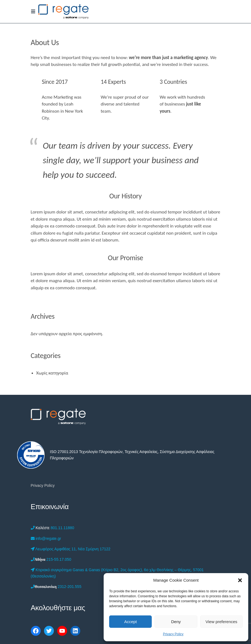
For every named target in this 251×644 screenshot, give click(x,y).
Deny (176, 622)
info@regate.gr (46, 538)
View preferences (222, 622)
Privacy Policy (173, 634)
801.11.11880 (53, 528)
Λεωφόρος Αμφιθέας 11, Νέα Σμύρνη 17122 (71, 549)
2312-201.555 (56, 587)
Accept (131, 622)
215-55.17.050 (51, 559)
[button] (240, 580)
